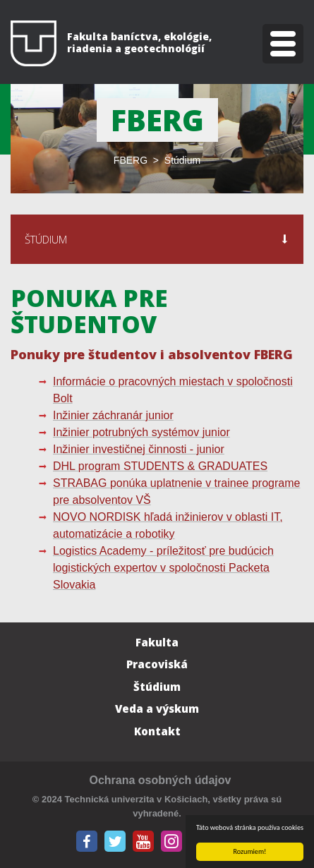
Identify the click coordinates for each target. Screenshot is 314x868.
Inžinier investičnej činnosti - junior (139, 449)
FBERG (131, 160)
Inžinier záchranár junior (113, 415)
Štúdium (157, 687)
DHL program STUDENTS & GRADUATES (160, 466)
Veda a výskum (157, 709)
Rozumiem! (250, 851)
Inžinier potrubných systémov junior (141, 432)
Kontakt (157, 731)
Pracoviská (157, 664)
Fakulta (157, 642)
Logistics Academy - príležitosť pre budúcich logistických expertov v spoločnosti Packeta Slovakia (163, 568)
